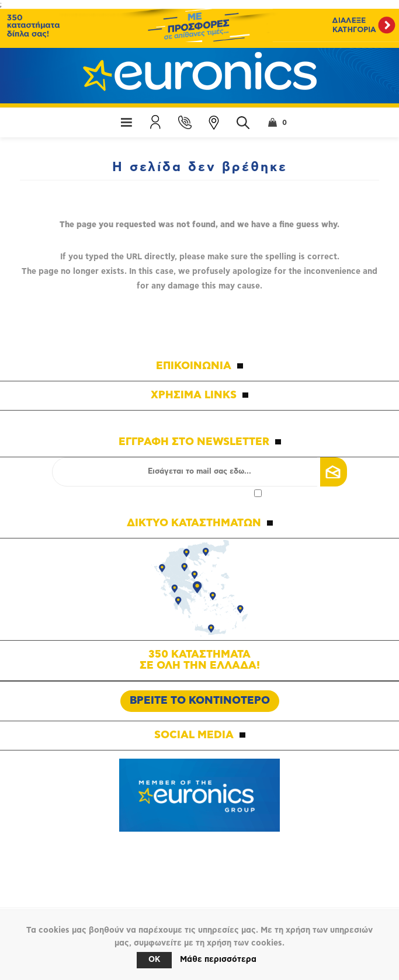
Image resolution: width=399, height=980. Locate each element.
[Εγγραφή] (199, 472)
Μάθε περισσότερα (218, 960)
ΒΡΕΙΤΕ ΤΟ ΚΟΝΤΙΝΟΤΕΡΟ (200, 701)
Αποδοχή (200, 493)
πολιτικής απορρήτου (213, 493)
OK (154, 960)
